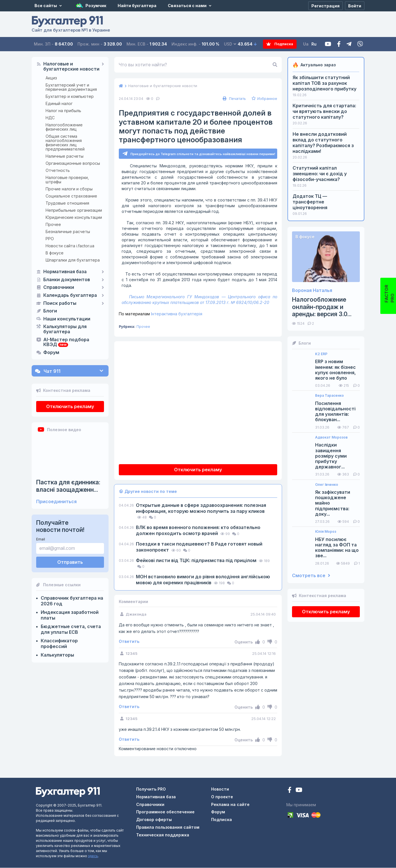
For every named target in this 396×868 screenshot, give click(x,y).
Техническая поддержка (163, 835)
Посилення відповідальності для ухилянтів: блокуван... (335, 412)
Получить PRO (151, 789)
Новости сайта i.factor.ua (70, 246)
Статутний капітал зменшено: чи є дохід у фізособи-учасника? (320, 174)
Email (41, 539)
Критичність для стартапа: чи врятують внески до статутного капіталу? (324, 111)
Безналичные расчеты (68, 232)
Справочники (59, 287)
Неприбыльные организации (74, 210)
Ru (315, 44)
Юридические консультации (74, 217)
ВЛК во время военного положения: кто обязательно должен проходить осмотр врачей (198, 531)
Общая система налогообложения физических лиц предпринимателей (65, 143)
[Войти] (355, 6)
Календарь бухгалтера (70, 295)
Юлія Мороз (326, 532)
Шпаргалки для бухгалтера (73, 260)
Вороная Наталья (312, 290)
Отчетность (58, 170)
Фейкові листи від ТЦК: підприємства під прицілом (197, 561)
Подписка (275, 44)
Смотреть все (311, 576)
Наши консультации (67, 319)
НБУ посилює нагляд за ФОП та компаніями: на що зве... (337, 548)
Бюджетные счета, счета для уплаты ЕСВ (71, 629)
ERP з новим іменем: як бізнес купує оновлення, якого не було (335, 370)
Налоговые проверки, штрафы (67, 180)
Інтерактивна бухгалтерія (161, 314)
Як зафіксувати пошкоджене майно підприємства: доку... (333, 503)
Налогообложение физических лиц (64, 127)
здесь (93, 856)
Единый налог (59, 103)
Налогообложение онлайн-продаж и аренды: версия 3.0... (322, 307)
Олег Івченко (327, 485)
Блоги (50, 311)
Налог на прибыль (63, 111)
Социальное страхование (71, 196)
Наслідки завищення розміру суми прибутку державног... (331, 456)
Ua (307, 44)
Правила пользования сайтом (168, 827)
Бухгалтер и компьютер (70, 96)
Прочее (53, 224)
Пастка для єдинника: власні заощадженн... (68, 486)
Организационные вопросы (73, 163)
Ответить (129, 642)
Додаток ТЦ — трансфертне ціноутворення (310, 202)
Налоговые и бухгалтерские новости (71, 67)
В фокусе (55, 253)
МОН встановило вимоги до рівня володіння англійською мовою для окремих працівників (203, 580)
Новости (220, 789)
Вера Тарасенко (329, 396)
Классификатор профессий (59, 643)
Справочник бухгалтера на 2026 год (72, 601)
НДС (50, 118)
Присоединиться (56, 502)
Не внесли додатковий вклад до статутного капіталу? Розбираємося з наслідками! (323, 143)
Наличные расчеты (65, 156)
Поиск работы (60, 303)
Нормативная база (65, 272)
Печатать (234, 98)
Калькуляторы (57, 655)
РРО (50, 239)
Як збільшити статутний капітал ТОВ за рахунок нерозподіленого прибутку (324, 83)
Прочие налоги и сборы (69, 189)
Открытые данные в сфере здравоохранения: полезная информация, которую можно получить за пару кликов (201, 508)
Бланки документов (67, 280)
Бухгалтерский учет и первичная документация (71, 87)
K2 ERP (321, 354)
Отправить (70, 562)
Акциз (51, 78)
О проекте (222, 797)
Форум (51, 353)
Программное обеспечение (165, 812)
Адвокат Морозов (331, 437)
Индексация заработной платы (70, 615)
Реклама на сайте (230, 805)
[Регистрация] (325, 6)
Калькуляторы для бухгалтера (65, 329)
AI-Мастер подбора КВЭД (66, 342)
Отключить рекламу (70, 406)
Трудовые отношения (67, 203)
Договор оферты (154, 820)
